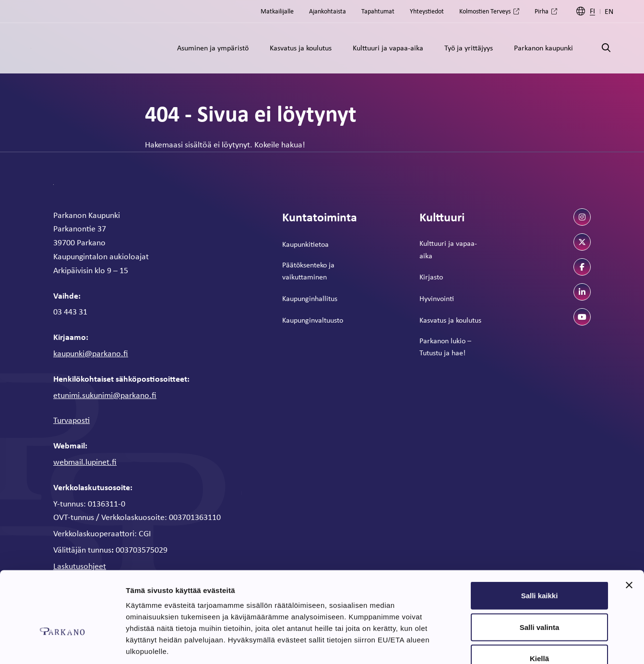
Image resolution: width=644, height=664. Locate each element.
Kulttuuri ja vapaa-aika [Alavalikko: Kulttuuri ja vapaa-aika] (388, 48)
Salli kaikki (540, 538)
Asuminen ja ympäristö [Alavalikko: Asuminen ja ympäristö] (213, 48)
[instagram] (582, 217)
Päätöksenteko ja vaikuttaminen (308, 271)
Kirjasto (431, 277)
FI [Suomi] (592, 11)
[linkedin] (582, 292)
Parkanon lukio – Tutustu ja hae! (445, 347)
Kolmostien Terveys (485, 11)
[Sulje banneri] (629, 528)
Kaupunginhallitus (310, 298)
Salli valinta (540, 570)
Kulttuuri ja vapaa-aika (448, 249)
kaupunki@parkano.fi (91, 353)
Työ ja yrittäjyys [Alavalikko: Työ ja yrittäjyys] (469, 48)
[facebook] (582, 267)
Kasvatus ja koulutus (450, 320)
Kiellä (539, 601)
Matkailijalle (277, 11)
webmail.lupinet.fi (85, 462)
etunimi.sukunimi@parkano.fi (105, 395)
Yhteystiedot (427, 11)
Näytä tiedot (513, 645)
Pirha (542, 11)
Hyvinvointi (437, 298)
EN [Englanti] (609, 12)
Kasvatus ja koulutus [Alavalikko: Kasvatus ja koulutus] (301, 48)
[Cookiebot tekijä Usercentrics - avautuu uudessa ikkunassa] (62, 645)
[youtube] (582, 317)
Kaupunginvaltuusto (313, 320)
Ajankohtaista (328, 11)
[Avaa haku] (606, 48)
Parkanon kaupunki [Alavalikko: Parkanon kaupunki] (543, 48)
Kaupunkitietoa (305, 244)
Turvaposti (72, 420)
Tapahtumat (378, 11)
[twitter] (582, 242)
